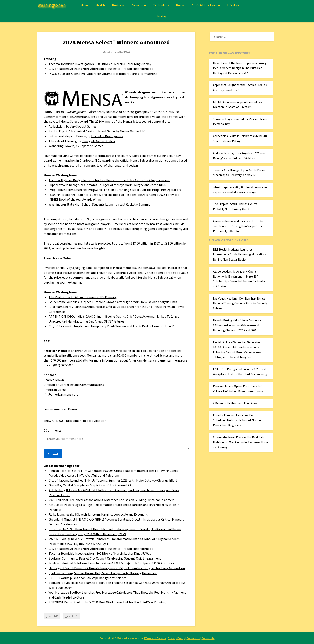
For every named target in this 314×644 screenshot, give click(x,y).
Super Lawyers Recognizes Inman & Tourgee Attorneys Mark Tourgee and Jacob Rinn (107, 185)
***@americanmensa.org (61, 394)
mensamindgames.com (60, 234)
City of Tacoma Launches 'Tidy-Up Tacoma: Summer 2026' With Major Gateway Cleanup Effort (113, 480)
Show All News (54, 421)
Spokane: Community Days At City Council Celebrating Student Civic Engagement (105, 558)
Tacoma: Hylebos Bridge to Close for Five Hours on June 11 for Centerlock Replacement (109, 180)
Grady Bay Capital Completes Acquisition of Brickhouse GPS (90, 485)
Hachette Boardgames (107, 136)
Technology (161, 5)
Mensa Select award (74, 121)
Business (118, 5)
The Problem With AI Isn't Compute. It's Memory (83, 297)
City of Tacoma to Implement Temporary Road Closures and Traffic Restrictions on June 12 (112, 326)
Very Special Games (83, 126)
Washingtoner (51, 5)
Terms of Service (156, 638)
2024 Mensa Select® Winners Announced (116, 42)
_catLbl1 (72, 616)
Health (100, 5)
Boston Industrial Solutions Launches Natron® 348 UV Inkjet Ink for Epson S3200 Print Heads (113, 563)
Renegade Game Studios (98, 141)
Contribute (208, 638)
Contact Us (193, 638)
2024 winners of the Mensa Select (118, 121)
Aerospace (139, 5)
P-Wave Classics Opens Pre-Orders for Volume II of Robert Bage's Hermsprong (103, 74)
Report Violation (95, 421)
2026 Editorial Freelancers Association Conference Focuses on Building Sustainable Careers (112, 500)
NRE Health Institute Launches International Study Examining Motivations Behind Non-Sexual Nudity (240, 254)
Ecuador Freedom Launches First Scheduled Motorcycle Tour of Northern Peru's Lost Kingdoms (238, 420)
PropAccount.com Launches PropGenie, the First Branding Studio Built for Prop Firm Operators (115, 190)
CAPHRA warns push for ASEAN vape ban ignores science (88, 578)
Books (180, 5)
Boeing (162, 16)
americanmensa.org (173, 360)
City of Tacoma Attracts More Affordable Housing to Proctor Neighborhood (101, 69)
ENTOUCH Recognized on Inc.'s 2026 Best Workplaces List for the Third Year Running (107, 602)
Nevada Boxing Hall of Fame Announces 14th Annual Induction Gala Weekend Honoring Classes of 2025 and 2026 (238, 325)
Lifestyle (233, 5)
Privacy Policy (176, 638)
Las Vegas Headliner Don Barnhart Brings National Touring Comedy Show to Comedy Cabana (240, 303)
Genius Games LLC (133, 131)
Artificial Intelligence (206, 5)
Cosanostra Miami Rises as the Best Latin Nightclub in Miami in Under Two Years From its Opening (240, 442)
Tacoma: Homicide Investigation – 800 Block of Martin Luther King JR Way (100, 64)
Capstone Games (91, 146)
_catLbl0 (52, 616)
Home (85, 5)
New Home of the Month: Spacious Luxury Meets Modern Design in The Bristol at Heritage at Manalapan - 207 (240, 68)
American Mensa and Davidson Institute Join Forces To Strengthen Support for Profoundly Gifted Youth (238, 226)
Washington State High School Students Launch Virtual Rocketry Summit (99, 204)
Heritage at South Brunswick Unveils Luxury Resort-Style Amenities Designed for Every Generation (117, 568)
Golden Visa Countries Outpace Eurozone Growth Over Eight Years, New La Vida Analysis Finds (113, 302)
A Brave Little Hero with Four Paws (235, 403)
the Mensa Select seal (152, 268)
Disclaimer (73, 421)
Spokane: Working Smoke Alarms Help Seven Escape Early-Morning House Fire (103, 573)
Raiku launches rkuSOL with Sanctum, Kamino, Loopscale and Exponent (98, 514)
